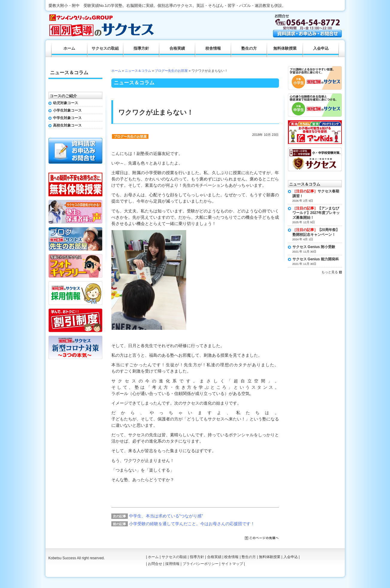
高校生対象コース (67, 125)
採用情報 (172, 564)
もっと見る (330, 272)
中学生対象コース (67, 118)
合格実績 (177, 48)
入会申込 (321, 48)
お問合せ (155, 564)
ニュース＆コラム (138, 71)
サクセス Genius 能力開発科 (316, 259)
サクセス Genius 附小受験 (314, 247)
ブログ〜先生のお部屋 (171, 71)
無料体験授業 (285, 48)
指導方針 (141, 48)
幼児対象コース (66, 103)
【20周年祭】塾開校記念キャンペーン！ (316, 232)
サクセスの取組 (105, 48)
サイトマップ (232, 564)
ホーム (116, 71)
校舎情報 (213, 48)
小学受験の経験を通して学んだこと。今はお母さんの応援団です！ (192, 524)
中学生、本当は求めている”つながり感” (166, 516)
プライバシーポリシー (201, 564)
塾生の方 (249, 48)
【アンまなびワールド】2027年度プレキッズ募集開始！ (316, 213)
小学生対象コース (67, 110)
